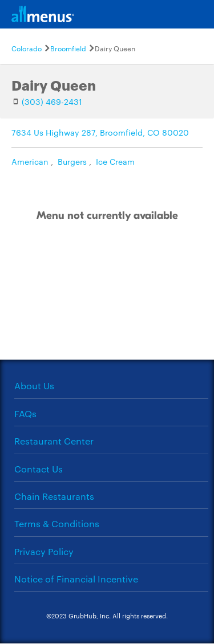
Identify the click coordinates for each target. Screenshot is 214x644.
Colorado (27, 48)
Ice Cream (115, 161)
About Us (34, 386)
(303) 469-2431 (52, 101)
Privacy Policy (44, 551)
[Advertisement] (107, 303)
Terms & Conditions (57, 523)
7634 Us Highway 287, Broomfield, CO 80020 (100, 132)
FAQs (25, 413)
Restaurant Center (54, 441)
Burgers (72, 161)
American (30, 161)
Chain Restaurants (54, 496)
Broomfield (68, 48)
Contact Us (39, 469)
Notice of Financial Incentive (76, 579)
